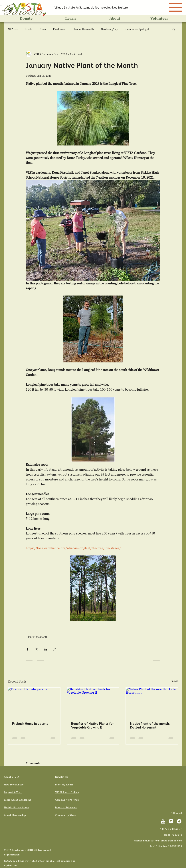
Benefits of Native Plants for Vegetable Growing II (92, 725)
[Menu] (175, 7)
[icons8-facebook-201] (179, 821)
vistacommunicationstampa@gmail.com (158, 841)
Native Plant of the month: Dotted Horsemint (150, 725)
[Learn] (70, 18)
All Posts (13, 29)
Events (29, 29)
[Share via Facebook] (28, 649)
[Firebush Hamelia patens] (34, 702)
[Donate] (26, 18)
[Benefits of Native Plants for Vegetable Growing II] (93, 702)
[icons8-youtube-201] (163, 821)
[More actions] (158, 54)
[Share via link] (54, 649)
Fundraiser (59, 29)
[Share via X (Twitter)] (36, 649)
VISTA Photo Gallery (67, 792)
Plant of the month (83, 29)
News (43, 29)
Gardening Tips (110, 29)
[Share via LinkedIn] (45, 649)
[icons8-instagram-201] (171, 821)
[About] (115, 18)
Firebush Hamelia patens (30, 724)
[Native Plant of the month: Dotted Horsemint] (152, 702)
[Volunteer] (159, 18)
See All (175, 681)
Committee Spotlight (137, 29)
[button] (174, 29)
